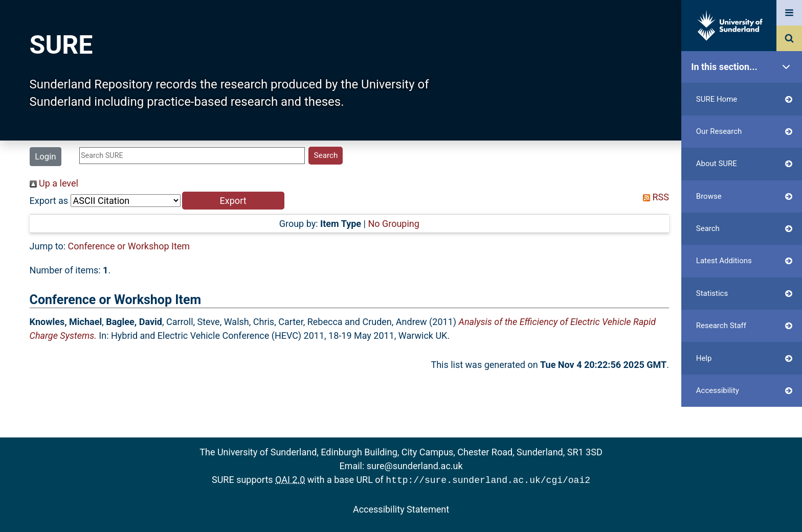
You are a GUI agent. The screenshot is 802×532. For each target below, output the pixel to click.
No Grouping (393, 224)
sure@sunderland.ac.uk (415, 466)
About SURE (744, 164)
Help (744, 358)
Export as (49, 201)
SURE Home (744, 99)
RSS (654, 197)
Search (744, 229)
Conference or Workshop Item (129, 246)
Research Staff (744, 326)
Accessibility (744, 391)
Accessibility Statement (401, 508)
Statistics (744, 294)
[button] (233, 201)
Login (45, 156)
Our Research (744, 132)
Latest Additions (744, 261)
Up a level (54, 183)
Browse (744, 196)
